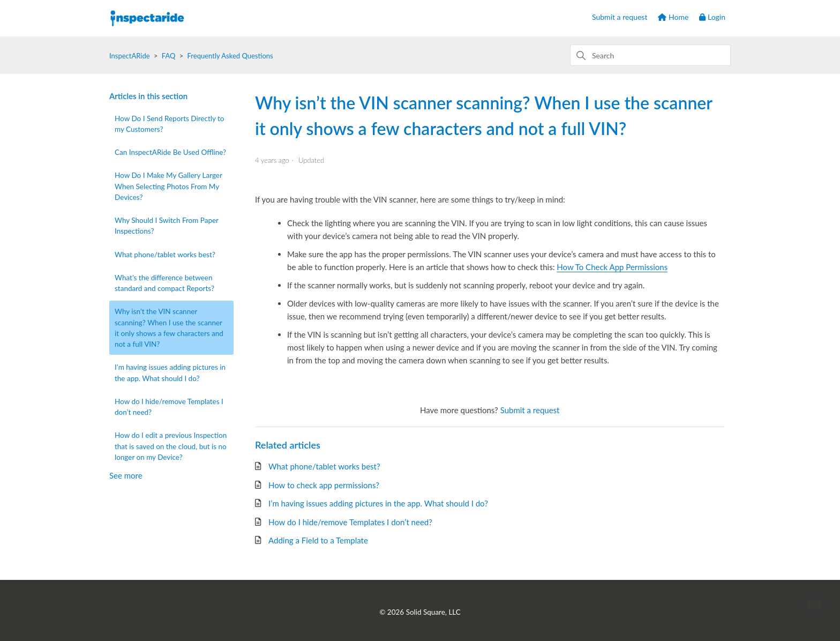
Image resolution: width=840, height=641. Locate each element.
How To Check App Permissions (612, 267)
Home (673, 17)
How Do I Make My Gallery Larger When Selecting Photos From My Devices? (168, 186)
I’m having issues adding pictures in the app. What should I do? (170, 372)
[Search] (650, 55)
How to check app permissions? (324, 485)
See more (126, 475)
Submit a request (620, 17)
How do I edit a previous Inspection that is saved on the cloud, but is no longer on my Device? (171, 446)
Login (712, 17)
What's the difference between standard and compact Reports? (164, 283)
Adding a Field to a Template (318, 540)
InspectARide (130, 56)
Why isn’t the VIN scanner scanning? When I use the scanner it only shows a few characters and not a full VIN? (169, 328)
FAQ (169, 56)
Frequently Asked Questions (230, 56)
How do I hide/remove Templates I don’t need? (169, 407)
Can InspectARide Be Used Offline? (170, 152)
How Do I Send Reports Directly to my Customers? (170, 124)
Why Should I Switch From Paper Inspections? (167, 226)
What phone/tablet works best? (165, 255)
